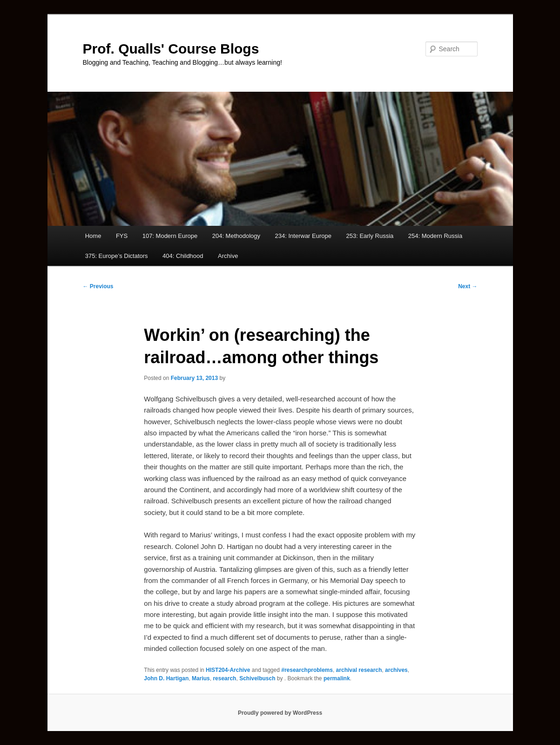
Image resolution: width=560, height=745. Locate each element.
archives (396, 670)
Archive (228, 256)
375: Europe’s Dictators (117, 256)
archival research (359, 670)
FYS (122, 236)
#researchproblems (307, 670)
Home (93, 236)
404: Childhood (183, 256)
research (224, 678)
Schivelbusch (257, 678)
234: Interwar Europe (303, 236)
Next (468, 286)
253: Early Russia (370, 236)
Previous (98, 286)
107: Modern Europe (170, 236)
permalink (337, 678)
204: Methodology (236, 236)
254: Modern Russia (435, 236)
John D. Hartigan (166, 678)
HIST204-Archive (228, 670)
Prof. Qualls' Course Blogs (171, 49)
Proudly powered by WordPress (280, 713)
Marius (201, 678)
